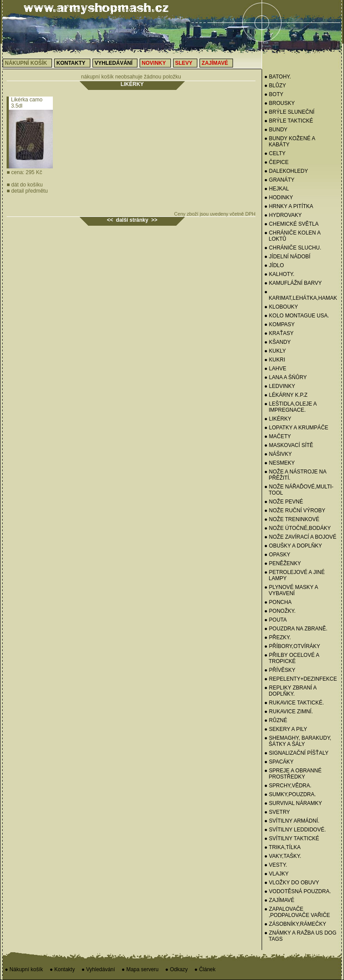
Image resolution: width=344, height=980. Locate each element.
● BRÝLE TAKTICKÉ (289, 121)
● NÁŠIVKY (278, 454)
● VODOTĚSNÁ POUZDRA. (298, 891)
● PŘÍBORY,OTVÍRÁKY (292, 646)
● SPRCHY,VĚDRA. (288, 786)
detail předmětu (27, 191)
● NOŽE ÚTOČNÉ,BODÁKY (298, 528)
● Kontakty (62, 969)
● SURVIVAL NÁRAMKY (293, 803)
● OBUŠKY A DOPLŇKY (293, 546)
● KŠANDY (277, 342)
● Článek (205, 969)
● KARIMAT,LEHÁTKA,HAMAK (301, 295)
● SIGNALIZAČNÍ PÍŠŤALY (296, 753)
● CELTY (275, 153)
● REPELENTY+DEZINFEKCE (301, 679)
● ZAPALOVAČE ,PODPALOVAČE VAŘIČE (297, 912)
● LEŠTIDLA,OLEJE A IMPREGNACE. (290, 407)
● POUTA (276, 620)
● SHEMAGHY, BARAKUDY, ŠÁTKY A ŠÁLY (298, 741)
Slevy (184, 63)
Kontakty (71, 63)
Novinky (154, 63)
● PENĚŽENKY (283, 563)
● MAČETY (278, 436)
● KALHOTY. (279, 274)
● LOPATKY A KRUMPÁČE (296, 428)
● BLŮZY (275, 86)
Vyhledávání (114, 63)
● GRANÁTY (279, 180)
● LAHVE (275, 369)
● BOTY (274, 94)
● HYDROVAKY (283, 215)
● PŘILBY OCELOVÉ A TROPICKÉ (292, 658)
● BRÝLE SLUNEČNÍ (289, 112)
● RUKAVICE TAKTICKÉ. (294, 703)
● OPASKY (277, 555)
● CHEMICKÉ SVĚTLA (291, 224)
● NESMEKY (279, 463)
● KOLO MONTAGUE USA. (297, 316)
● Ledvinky (280, 386)
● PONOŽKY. (280, 611)
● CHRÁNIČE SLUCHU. (293, 248)
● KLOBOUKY (281, 307)
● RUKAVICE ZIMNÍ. (289, 712)
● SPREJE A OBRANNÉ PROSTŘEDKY (293, 774)
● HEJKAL (277, 189)
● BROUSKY (279, 103)
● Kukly (275, 351)
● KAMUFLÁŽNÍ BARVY (293, 283)
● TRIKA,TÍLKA (282, 847)
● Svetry (277, 812)
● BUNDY (276, 130)
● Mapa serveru (140, 969)
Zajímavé (215, 63)
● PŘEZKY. (277, 637)
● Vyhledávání (98, 969)
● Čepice (276, 162)
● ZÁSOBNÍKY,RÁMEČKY (295, 924)
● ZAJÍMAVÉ (279, 900)
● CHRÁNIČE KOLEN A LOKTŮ (292, 236)
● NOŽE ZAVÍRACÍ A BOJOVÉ (300, 537)
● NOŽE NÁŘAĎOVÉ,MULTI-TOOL (299, 490)
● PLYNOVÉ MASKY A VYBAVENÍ (291, 590)
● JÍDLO (274, 265)
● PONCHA (278, 602)
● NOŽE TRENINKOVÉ (292, 519)
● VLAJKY (276, 874)
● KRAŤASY (279, 333)
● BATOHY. (278, 77)
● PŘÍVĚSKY (280, 670)
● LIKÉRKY (278, 419)
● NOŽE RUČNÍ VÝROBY (295, 510)
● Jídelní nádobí (287, 257)
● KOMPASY (279, 324)
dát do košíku (25, 185)
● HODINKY (279, 197)
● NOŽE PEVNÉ (284, 502)
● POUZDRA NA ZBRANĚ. (296, 629)
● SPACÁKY (279, 762)
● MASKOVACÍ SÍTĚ (289, 445)
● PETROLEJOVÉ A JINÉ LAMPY (294, 575)
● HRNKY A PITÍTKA (289, 206)
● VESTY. (276, 865)
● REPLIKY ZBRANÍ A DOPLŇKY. (290, 691)
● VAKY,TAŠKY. (283, 856)
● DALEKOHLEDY (286, 171)
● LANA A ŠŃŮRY (285, 377)
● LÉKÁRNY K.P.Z (286, 395)
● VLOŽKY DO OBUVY (292, 883)
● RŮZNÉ (276, 720)
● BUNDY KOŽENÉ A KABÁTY (290, 142)
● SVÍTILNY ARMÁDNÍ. (292, 821)
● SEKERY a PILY (286, 729)
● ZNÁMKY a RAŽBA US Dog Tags (300, 936)
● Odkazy (176, 969)
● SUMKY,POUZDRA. (290, 794)
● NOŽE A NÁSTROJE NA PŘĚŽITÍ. (295, 475)
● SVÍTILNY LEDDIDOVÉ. (295, 830)
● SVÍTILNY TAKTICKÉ (292, 838)
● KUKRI (275, 360)
